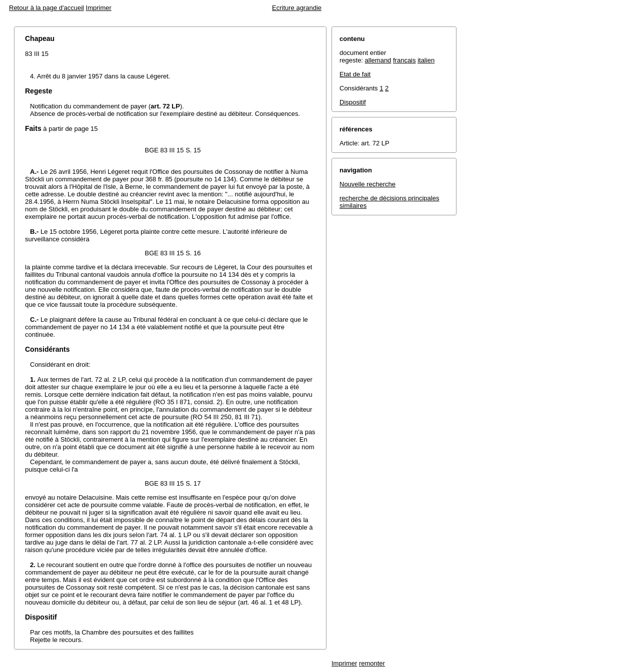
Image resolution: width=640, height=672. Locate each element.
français (404, 60)
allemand (378, 60)
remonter (372, 663)
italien (426, 60)
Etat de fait (355, 74)
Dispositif (353, 102)
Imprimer (99, 8)
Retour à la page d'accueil (46, 8)
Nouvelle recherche (367, 184)
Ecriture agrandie (297, 8)
